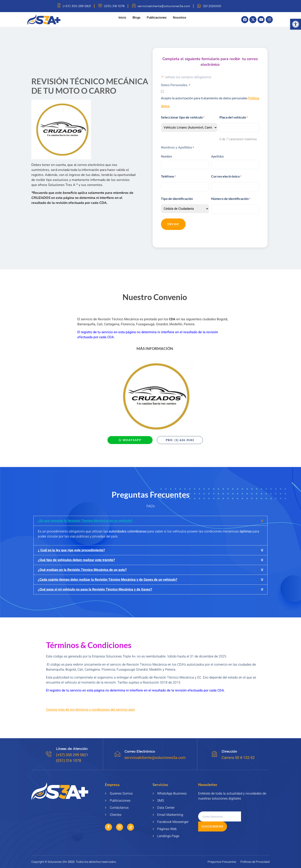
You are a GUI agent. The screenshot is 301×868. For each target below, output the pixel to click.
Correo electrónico (226, 175)
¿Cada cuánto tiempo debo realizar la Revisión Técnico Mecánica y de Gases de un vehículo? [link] (108, 576)
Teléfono (168, 175)
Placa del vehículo (234, 118)
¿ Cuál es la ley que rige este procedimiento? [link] (71, 547)
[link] (296, 24)
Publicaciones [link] (157, 18)
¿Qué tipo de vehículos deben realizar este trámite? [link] (76, 557)
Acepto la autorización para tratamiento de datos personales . (210, 102)
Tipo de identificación (177, 196)
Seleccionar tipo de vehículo (183, 118)
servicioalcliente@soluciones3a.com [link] (155, 755)
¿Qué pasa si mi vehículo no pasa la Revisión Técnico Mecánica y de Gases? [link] (95, 586)
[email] (220, 813)
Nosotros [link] (180, 18)
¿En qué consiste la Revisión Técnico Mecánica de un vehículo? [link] (85, 518)
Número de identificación (231, 196)
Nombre (166, 155)
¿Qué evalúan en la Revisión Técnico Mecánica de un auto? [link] (82, 566)
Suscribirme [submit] (254, 813)
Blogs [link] (136, 18)
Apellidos (217, 155)
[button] (150, 518)
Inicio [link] (122, 18)
